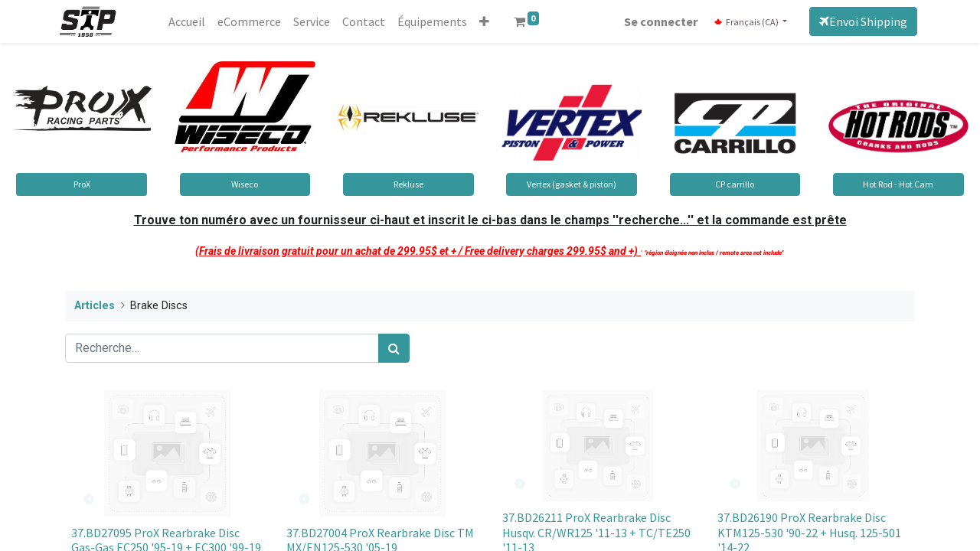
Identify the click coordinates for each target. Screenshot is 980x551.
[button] (490, 21)
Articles (95, 306)
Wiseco (245, 184)
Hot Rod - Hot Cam (898, 184)
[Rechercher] (394, 348)
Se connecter (655, 21)
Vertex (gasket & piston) (572, 184)
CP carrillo (735, 184)
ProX (82, 184)
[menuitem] (192, 21)
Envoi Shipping (858, 21)
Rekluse (408, 184)
